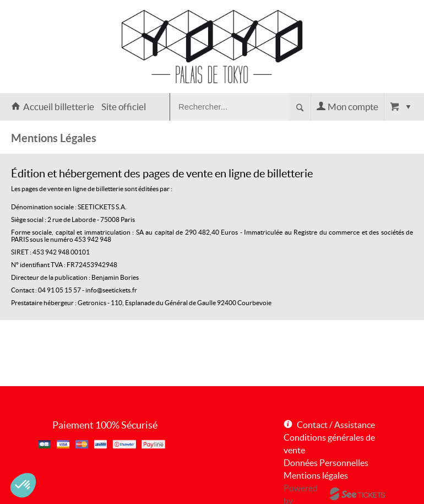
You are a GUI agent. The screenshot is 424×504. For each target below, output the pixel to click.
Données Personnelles (326, 463)
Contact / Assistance (336, 425)
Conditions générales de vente (329, 444)
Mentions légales (316, 475)
